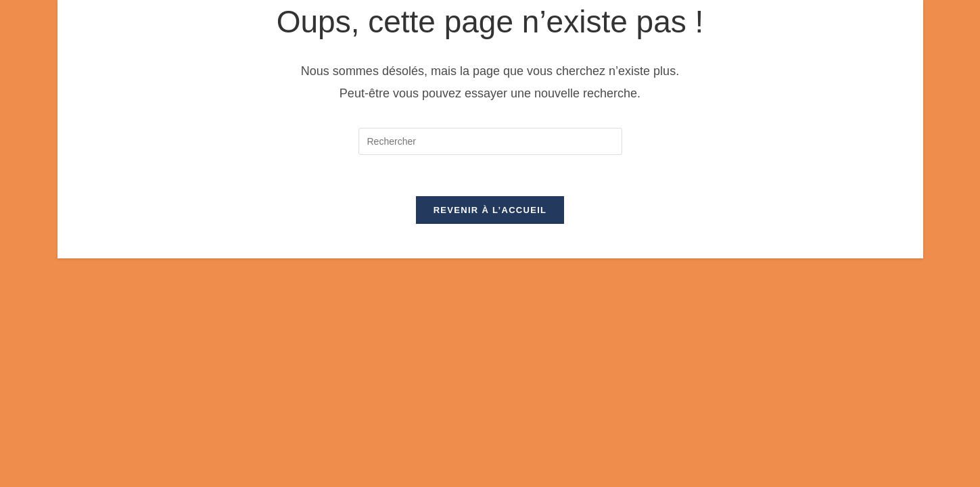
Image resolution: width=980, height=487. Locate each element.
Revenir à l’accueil (490, 210)
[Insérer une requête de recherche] (490, 141)
